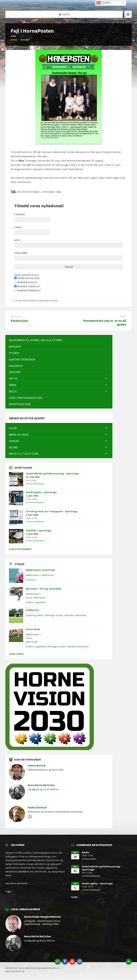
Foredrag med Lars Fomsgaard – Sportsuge (52, 511)
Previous (16, 316)
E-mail (19, 227)
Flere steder (16, 654)
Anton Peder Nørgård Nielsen (42, 917)
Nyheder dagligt (26, 282)
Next (123, 316)
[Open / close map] (128, 14)
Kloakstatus (19, 321)
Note (17, 240)
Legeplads (40, 602)
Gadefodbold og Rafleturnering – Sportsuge (52, 473)
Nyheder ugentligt (27, 286)
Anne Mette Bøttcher (41, 785)
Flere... (75, 897)
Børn (31, 602)
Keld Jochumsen (40, 300)
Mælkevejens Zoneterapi (40, 570)
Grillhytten (32, 610)
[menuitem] (59, 340)
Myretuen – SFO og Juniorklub (44, 589)
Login (8, 891)
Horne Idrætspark (36, 484)
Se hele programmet (21, 549)
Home (14, 40)
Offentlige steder (54, 615)
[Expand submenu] (106, 379)
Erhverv (32, 580)
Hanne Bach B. (37, 765)
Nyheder (25, 40)
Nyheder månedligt (27, 290)
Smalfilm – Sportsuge (39, 530)
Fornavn (20, 214)
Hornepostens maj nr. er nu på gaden (105, 322)
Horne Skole (33, 629)
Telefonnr (21, 253)
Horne (55, 300)
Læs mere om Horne (16, 883)
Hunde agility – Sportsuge (41, 492)
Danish (103, 3)
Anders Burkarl (37, 807)
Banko (86, 852)
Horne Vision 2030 (27, 278)
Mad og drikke (36, 615)
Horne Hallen (90, 859)
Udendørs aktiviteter (75, 615)
